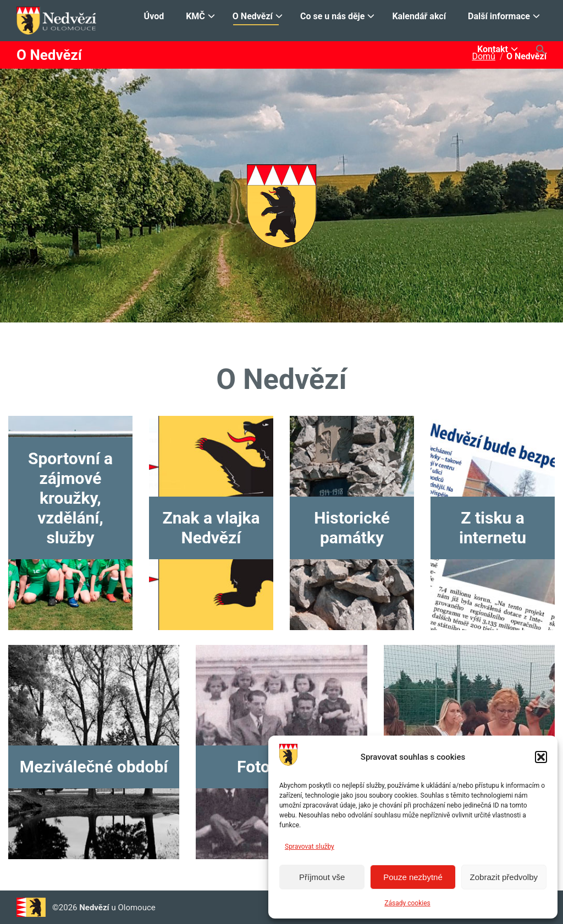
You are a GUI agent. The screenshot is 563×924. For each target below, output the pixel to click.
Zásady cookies (407, 903)
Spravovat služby (310, 847)
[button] (541, 757)
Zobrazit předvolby (504, 877)
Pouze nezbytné (413, 877)
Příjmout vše (322, 877)
